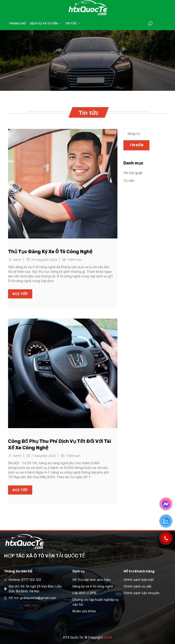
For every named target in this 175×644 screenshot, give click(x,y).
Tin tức (73, 23)
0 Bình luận (75, 260)
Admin (17, 260)
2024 (108, 637)
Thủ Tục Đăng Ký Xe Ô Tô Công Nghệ (50, 252)
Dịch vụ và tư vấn (46, 23)
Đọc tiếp (20, 294)
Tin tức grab (133, 173)
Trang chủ (18, 23)
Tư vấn (129, 181)
